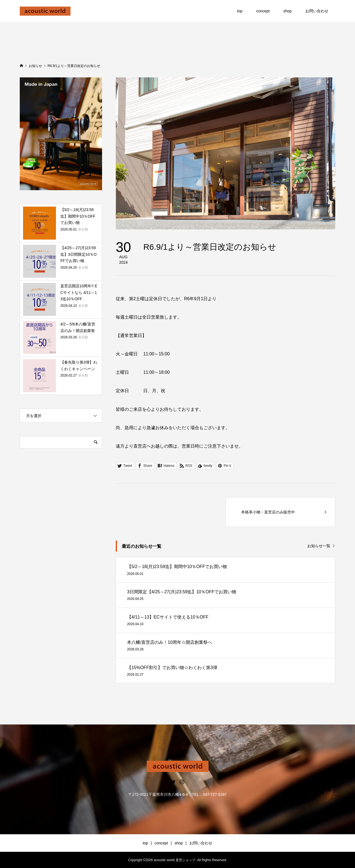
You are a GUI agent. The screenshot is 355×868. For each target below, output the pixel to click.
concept (263, 11)
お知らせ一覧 (319, 546)
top (240, 11)
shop (288, 11)
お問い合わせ (317, 11)
